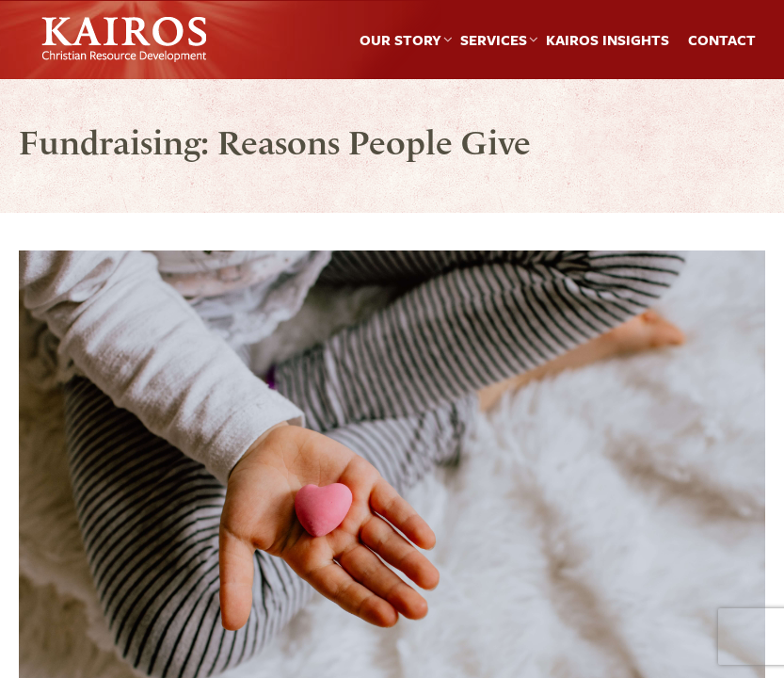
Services (494, 40)
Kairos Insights (608, 40)
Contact (722, 40)
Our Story (400, 40)
